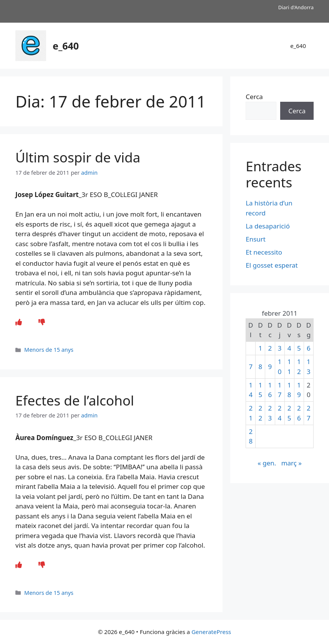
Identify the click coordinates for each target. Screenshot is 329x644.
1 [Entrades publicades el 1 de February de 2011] (260, 348)
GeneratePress (211, 632)
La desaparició (268, 226)
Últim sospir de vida (78, 157)
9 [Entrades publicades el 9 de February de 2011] (270, 367)
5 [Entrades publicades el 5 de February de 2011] (299, 348)
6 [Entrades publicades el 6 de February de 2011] (309, 348)
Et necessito (264, 252)
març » (292, 463)
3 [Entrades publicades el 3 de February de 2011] (280, 348)
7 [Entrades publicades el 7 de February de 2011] (251, 367)
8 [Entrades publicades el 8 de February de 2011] (260, 367)
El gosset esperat (272, 265)
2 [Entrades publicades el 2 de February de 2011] (270, 348)
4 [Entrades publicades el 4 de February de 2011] (289, 348)
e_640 (66, 46)
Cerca (254, 97)
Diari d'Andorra (296, 7)
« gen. (267, 463)
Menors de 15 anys (49, 350)
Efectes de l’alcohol (75, 400)
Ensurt (256, 239)
